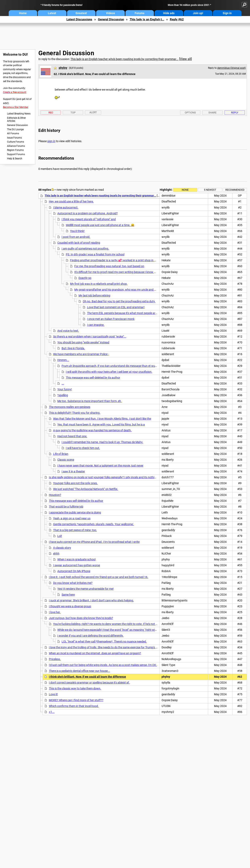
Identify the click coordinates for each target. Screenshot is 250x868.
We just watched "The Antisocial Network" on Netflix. (86, 489)
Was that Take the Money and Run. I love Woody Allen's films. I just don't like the (102, 419)
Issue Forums (14, 138)
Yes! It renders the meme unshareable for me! (86, 589)
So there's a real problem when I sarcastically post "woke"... (90, 337)
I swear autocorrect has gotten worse (77, 565)
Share (212, 113)
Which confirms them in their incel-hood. (74, 706)
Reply (235, 113)
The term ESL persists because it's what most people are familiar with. (130, 313)
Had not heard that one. (72, 436)
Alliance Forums (16, 146)
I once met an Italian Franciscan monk (111, 319)
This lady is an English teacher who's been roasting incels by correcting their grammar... (124, 59)
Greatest (81, 13)
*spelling (63, 395)
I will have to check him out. (83, 448)
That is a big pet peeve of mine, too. (75, 530)
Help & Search (15, 159)
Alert (93, 112)
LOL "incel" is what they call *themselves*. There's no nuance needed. (104, 641)
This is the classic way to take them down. (75, 688)
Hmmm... (63, 360)
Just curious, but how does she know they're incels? (81, 618)
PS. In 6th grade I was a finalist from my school (95, 254)
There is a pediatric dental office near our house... (79, 671)
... (63, 383)
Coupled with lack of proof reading (79, 243)
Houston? (55, 495)
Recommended (235, 190)
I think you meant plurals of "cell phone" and (89, 219)
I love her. (55, 612)
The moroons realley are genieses (70, 407)
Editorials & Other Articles (16, 120)
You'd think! (77, 231)
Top (73, 113)
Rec (51, 113)
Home (23, 13)
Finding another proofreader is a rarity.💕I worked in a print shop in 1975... (117, 260)
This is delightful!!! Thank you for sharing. (75, 413)
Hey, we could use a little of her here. (71, 201)
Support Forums (16, 154)
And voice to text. (68, 331)
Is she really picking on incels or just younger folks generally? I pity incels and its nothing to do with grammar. (116, 477)
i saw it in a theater (73, 471)
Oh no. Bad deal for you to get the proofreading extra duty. (119, 301)
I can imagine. (96, 325)
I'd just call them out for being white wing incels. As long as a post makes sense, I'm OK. (103, 665)
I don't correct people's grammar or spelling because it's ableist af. (89, 683)
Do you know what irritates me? (73, 583)
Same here (68, 595)
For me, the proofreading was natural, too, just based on (109, 266)
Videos (110, 13)
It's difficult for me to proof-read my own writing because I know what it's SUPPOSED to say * (132, 272)
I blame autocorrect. (66, 207)
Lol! (60, 536)
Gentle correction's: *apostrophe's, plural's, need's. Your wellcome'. (94, 524)
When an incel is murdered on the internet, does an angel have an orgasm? (95, 653)
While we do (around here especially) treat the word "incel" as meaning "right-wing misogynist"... (117, 630)
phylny (63, 68)
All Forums (13, 133)
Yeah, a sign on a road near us (72, 518)
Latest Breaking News (19, 114)
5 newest (210, 190)
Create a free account (15, 92)
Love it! (53, 694)
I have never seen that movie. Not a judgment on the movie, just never (100, 466)
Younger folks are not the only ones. (75, 483)
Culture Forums (16, 142)
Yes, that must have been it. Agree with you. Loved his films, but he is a (101, 424)
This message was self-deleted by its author (93, 378)
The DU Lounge (15, 129)
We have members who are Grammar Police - (81, 354)
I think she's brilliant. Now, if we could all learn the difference (87, 677)
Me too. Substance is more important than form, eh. (90, 401)
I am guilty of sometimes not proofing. (85, 249)
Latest (52, 13)
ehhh (56, 554)
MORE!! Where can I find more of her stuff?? (76, 700)
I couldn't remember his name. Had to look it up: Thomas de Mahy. (102, 442)
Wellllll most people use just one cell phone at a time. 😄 (100, 225)
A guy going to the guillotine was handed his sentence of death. (92, 430)
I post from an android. (76, 237)
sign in (51, 141)
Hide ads (169, 13)
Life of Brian (61, 454)
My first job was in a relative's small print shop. (99, 284)
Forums (140, 13)
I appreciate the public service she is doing (75, 512)
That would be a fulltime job (66, 507)
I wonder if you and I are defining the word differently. (90, 636)
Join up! (198, 13)
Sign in (227, 13)
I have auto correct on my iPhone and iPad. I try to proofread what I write (94, 542)
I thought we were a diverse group (70, 606)
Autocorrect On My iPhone (74, 571)
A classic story (62, 548)
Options (190, 113)
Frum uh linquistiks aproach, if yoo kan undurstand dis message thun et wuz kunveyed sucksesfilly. (123, 366)
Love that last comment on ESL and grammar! (116, 307)
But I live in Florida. (73, 348)
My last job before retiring (94, 295)
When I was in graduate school (76, 559)
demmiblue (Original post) (232, 68)
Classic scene (66, 460)
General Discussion (111, 19)
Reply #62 (177, 19)
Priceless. (55, 659)
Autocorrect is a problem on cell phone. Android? (88, 213)
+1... (52, 712)
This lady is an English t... (147, 19)
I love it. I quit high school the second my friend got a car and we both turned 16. (99, 577)
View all (185, 59)
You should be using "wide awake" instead (83, 342)
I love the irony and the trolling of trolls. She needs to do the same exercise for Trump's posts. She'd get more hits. (119, 647)
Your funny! (65, 389)
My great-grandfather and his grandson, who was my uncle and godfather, (121, 290)
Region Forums (15, 150)
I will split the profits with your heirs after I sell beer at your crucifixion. (109, 372)
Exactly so (85, 278)
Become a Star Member (16, 107)
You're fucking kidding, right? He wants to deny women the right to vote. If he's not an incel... (110, 624)
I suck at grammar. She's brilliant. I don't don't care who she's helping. (91, 600)
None (185, 190)
